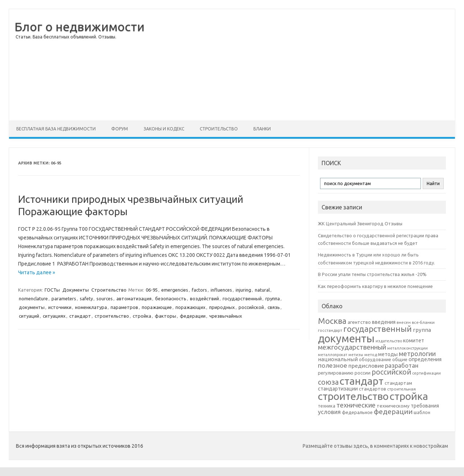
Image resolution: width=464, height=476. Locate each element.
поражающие (157, 307)
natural (262, 290)
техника (327, 406)
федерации (193, 316)
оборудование (375, 359)
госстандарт (330, 330)
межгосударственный (352, 347)
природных (222, 307)
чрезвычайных (226, 316)
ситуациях (54, 316)
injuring (243, 290)
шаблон (422, 412)
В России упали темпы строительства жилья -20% (372, 274)
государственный (242, 298)
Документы (76, 290)
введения (384, 322)
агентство (359, 322)
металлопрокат (333, 355)
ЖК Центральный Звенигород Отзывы (360, 224)
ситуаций (29, 316)
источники (60, 307)
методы (388, 354)
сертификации (426, 373)
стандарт (80, 316)
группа (273, 298)
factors (199, 290)
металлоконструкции (407, 348)
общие (400, 359)
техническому (393, 406)
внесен (404, 322)
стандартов (372, 389)
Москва (332, 321)
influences (221, 290)
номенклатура (91, 307)
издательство (389, 341)
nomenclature (33, 298)
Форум (120, 129)
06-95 (152, 290)
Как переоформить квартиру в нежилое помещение (375, 286)
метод (371, 355)
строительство (112, 316)
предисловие (366, 366)
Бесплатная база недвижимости (56, 129)
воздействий (204, 298)
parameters (64, 298)
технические (356, 405)
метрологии (417, 354)
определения (425, 359)
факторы (165, 316)
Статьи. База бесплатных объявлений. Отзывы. (66, 37)
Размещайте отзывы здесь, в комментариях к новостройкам (375, 446)
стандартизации (338, 389)
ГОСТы (52, 290)
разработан (402, 365)
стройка (142, 316)
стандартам (398, 383)
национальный (338, 359)
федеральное (357, 412)
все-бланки (423, 322)
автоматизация (134, 298)
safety (86, 298)
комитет (414, 341)
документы (32, 307)
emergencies (175, 290)
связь (274, 307)
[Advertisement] (303, 65)
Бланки (262, 129)
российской (251, 307)
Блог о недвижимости (80, 26)
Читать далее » (37, 272)
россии (362, 373)
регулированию (336, 373)
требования (425, 406)
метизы (356, 355)
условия (329, 412)
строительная (401, 389)
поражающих (190, 307)
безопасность (171, 298)
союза (328, 382)
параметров (124, 307)
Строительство (219, 129)
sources (105, 298)
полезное (333, 365)
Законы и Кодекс (164, 129)
